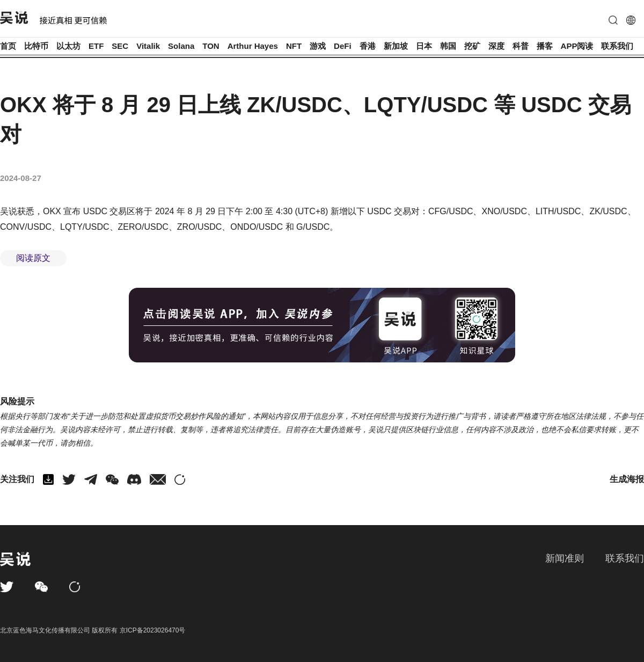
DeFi (343, 46)
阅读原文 (33, 258)
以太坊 (68, 46)
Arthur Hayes (253, 46)
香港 (368, 46)
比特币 (36, 46)
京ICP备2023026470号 (153, 630)
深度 (496, 46)
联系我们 (617, 46)
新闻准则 (565, 558)
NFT (294, 46)
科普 (521, 46)
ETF (96, 46)
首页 (8, 46)
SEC (120, 46)
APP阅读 (577, 46)
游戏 (318, 46)
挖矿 (472, 46)
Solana (181, 46)
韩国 (448, 46)
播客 (545, 46)
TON (211, 46)
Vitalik (148, 46)
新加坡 (396, 46)
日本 (424, 46)
